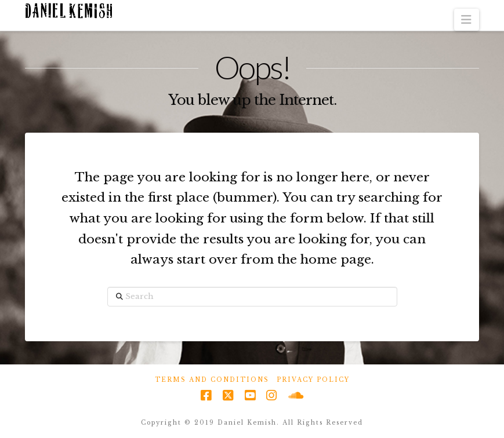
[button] (467, 20)
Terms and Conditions (212, 380)
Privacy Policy (313, 380)
